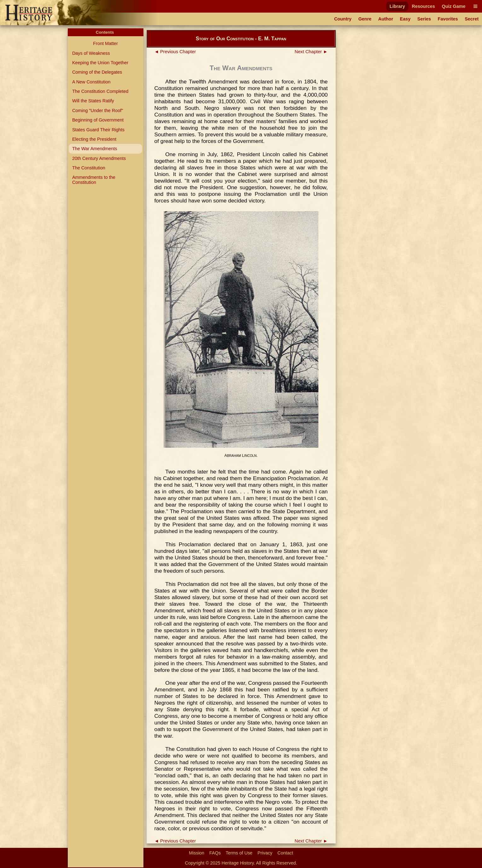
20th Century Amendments (99, 158)
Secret (472, 19)
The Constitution (89, 168)
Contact (285, 853)
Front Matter (105, 43)
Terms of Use (239, 853)
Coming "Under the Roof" (98, 111)
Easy (405, 19)
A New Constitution (91, 82)
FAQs (215, 853)
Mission (197, 853)
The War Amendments (95, 149)
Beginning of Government (98, 120)
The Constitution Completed (100, 91)
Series (424, 19)
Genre (365, 19)
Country (343, 19)
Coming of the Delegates (97, 72)
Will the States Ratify (93, 101)
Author (386, 19)
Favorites (448, 19)
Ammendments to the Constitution (94, 180)
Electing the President (94, 139)
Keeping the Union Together (100, 63)
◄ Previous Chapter (175, 52)
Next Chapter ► (311, 52)
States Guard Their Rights (98, 130)
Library (397, 6)
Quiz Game (453, 6)
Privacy (265, 853)
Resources (423, 6)
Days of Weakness (91, 53)
